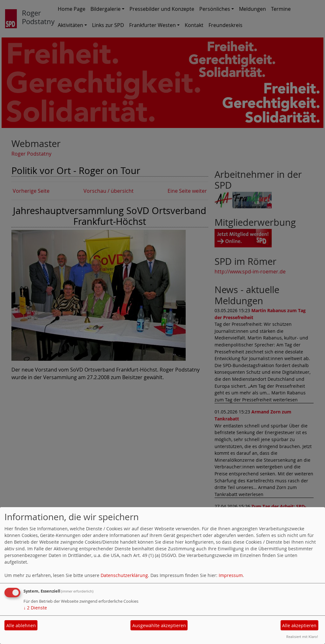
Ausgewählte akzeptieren (159, 625)
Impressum (231, 575)
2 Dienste (35, 608)
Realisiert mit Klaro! (302, 637)
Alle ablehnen (21, 625)
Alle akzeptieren (299, 625)
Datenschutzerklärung (124, 575)
